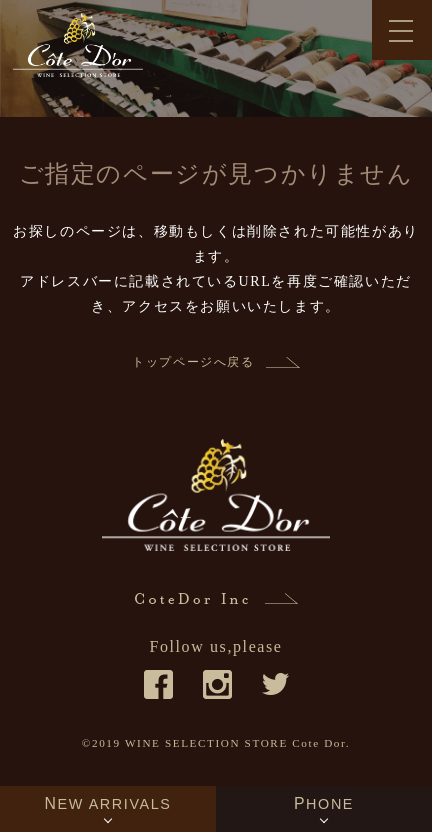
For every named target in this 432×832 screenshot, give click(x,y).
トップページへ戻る (193, 362)
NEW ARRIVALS (107, 803)
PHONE (324, 803)
